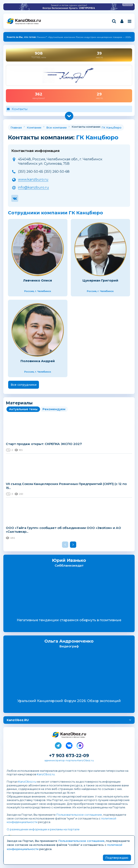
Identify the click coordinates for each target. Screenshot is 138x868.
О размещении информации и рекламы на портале (43, 829)
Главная (16, 127)
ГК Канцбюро (112, 127)
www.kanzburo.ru (33, 179)
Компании (34, 127)
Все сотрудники (24, 385)
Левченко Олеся (38, 280)
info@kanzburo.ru (34, 187)
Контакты (20, 109)
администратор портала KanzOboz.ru (69, 760)
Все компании (56, 127)
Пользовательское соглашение (79, 815)
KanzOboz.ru (46, 774)
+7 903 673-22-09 (69, 755)
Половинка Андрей (38, 361)
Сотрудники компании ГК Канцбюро (55, 213)
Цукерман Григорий (100, 280)
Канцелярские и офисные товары (27, 24)
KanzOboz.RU (18, 720)
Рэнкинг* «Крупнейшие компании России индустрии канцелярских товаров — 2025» (69, 37)
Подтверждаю (117, 858)
